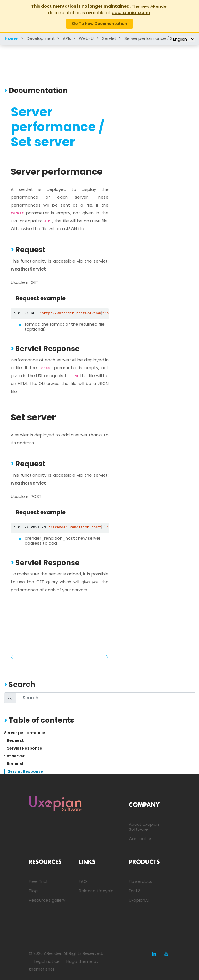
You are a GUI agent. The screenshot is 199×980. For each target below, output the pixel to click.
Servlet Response (25, 748)
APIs (67, 38)
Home (11, 39)
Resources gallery (47, 900)
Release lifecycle (96, 891)
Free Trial (38, 881)
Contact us (141, 839)
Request (15, 740)
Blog (33, 891)
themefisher (42, 969)
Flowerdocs (140, 881)
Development (41, 38)
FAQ (83, 881)
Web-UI (87, 38)
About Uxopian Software (144, 827)
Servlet (109, 38)
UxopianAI (139, 900)
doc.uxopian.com (131, 13)
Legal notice (47, 961)
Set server (14, 756)
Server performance (25, 733)
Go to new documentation (99, 24)
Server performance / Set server (158, 38)
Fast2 (134, 891)
